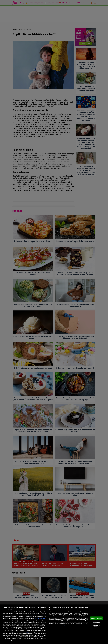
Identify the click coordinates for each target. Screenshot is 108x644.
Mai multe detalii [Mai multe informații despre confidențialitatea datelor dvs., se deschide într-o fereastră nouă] (40, 618)
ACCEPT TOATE (96, 618)
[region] (54, 624)
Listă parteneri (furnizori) (57, 625)
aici (28, 632)
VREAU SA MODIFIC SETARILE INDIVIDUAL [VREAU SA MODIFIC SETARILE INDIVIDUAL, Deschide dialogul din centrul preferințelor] (96, 625)
